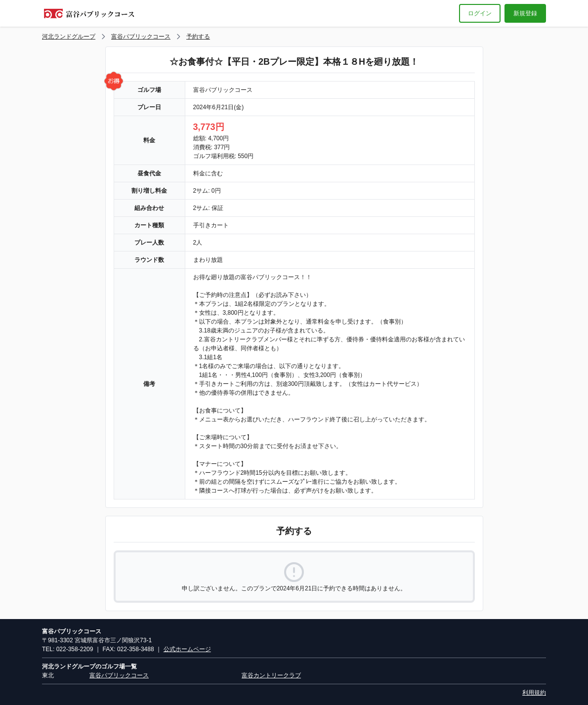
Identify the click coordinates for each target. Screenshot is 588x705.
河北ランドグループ (69, 37)
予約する (198, 37)
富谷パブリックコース (141, 37)
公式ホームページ (187, 649)
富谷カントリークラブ (271, 675)
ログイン (480, 13)
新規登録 (525, 13)
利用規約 (534, 693)
